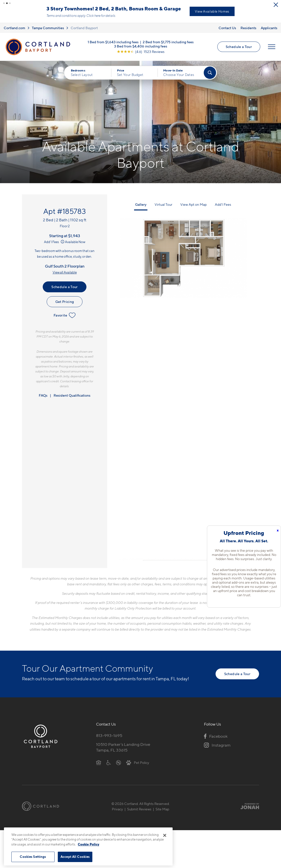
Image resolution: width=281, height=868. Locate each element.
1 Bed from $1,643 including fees (113, 43)
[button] (4, 3)
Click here (126, 16)
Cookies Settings (33, 857)
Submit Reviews (139, 810)
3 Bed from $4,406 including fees (141, 47)
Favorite (65, 316)
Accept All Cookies (75, 857)
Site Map (162, 810)
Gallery (141, 205)
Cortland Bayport (84, 28)
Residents (248, 28)
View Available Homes (244, 12)
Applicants (269, 28)
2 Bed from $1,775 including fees (168, 43)
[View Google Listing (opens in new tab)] (141, 52)
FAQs (43, 396)
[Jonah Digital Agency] (248, 807)
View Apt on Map (193, 205)
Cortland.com (14, 28)
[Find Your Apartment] (210, 73)
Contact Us (227, 28)
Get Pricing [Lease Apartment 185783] (65, 302)
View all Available (65, 273)
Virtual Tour (163, 205)
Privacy (117, 810)
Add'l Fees (54, 242)
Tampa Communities (48, 28)
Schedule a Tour (239, 47)
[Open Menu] (272, 47)
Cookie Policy (89, 844)
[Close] (165, 835)
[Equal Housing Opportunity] (99, 763)
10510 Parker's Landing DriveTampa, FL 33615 (123, 748)
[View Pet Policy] (138, 763)
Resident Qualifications (72, 396)
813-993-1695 (109, 736)
